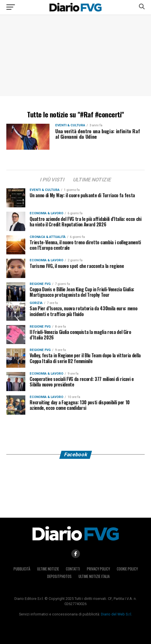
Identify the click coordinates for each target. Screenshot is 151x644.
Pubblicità (22, 569)
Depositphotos (59, 576)
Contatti (73, 569)
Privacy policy (98, 569)
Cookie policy (127, 569)
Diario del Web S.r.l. (116, 614)
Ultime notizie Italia (94, 576)
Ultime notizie (48, 569)
